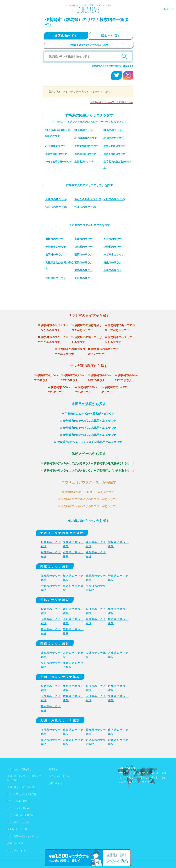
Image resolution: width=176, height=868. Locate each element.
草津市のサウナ (113, 270)
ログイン (169, 9)
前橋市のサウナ (55, 239)
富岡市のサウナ (84, 262)
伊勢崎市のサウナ (56, 247)
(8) (89, 199)
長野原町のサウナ (56, 278)
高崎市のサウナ (84, 239)
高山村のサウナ (84, 278)
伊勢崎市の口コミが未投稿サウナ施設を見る (113, 66)
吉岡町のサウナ (55, 255)
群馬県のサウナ (84, 270)
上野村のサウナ (113, 247)
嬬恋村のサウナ (84, 247)
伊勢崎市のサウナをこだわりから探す (89, 45)
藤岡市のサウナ (84, 255)
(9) (57, 199)
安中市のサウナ (113, 239)
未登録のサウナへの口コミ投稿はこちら (112, 102)
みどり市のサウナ (114, 255)
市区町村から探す (66, 36)
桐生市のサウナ (113, 262)
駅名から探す (111, 36)
